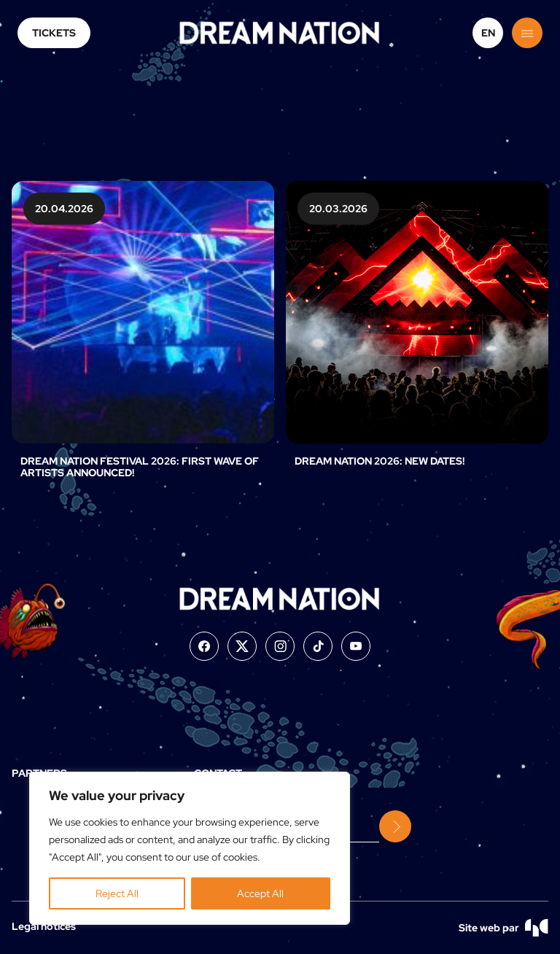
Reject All (117, 893)
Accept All (260, 893)
